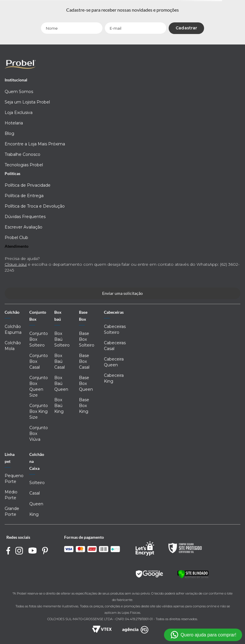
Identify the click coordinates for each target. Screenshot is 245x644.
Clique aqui (16, 264)
